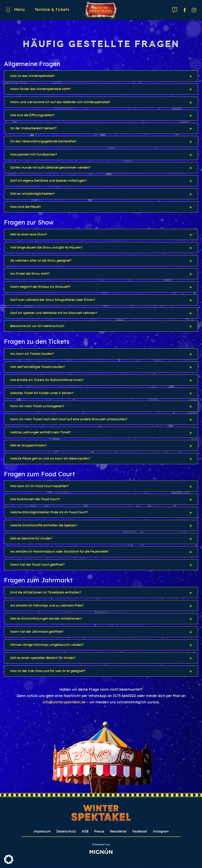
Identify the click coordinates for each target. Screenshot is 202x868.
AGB (85, 832)
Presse (99, 832)
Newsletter (118, 832)
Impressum (42, 832)
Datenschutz (66, 832)
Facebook (140, 832)
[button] (101, 76)
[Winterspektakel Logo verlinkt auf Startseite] (101, 10)
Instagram (161, 832)
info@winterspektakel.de (64, 703)
